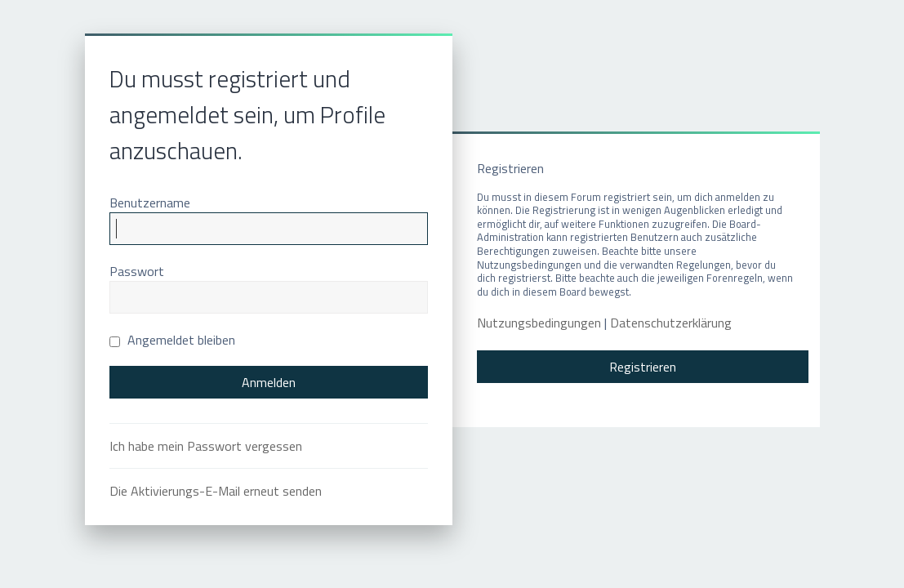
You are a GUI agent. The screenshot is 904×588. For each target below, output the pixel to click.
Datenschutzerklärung (671, 323)
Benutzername (150, 203)
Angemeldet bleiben (172, 340)
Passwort (137, 271)
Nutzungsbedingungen (539, 323)
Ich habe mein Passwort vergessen (206, 446)
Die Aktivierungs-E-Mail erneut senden (216, 491)
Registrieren (643, 367)
